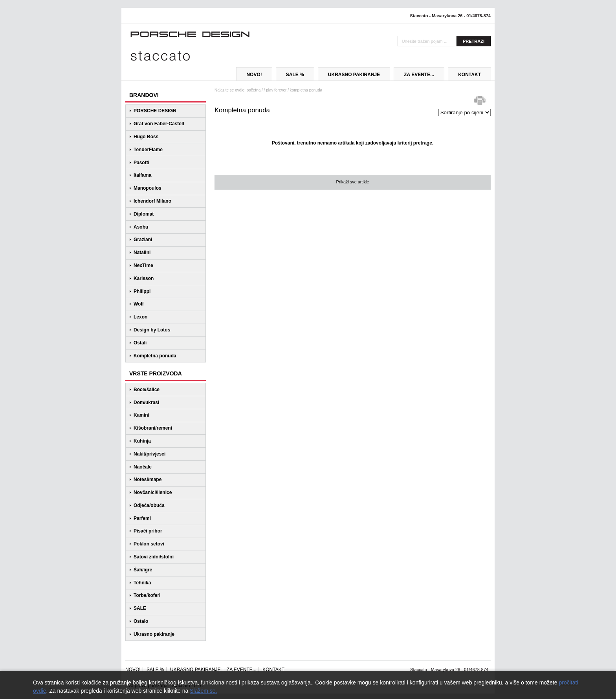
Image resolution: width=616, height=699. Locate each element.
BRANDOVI (144, 95)
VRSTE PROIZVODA (156, 373)
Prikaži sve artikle (352, 182)
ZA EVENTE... (419, 75)
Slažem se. (203, 691)
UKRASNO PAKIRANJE (354, 75)
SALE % (295, 75)
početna (254, 90)
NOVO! (254, 75)
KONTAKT (469, 75)
